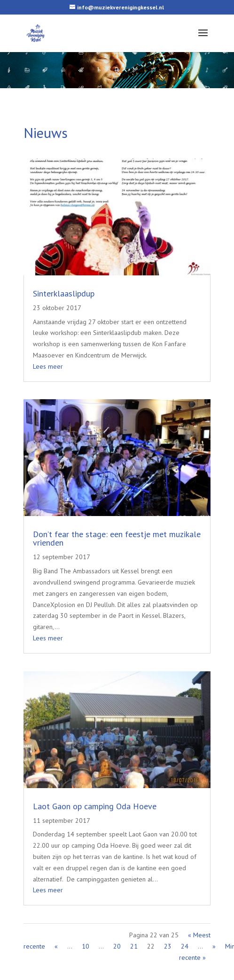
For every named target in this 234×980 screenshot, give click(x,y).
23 (168, 946)
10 (86, 946)
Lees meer (48, 366)
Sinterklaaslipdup (64, 293)
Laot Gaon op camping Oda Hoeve (95, 806)
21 (134, 946)
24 (185, 946)
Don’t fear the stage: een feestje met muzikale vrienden (117, 538)
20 (117, 946)
